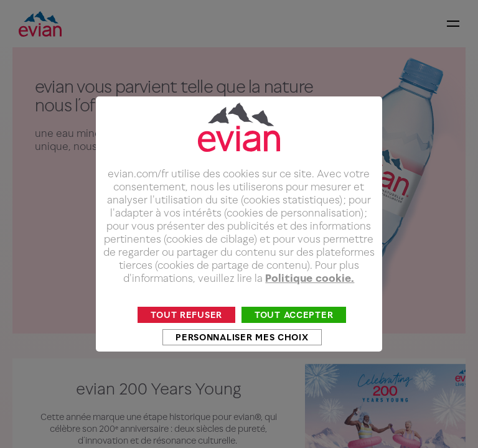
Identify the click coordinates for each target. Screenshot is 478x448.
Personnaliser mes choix (242, 355)
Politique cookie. (310, 296)
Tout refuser (186, 333)
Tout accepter (294, 333)
